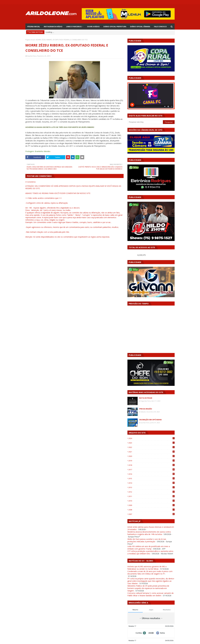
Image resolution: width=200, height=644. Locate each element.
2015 (152, 478)
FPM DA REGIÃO (146, 409)
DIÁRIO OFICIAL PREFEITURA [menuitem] (115, 27)
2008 (152, 510)
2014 (152, 483)
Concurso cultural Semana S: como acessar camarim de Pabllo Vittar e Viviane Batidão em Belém (151, 594)
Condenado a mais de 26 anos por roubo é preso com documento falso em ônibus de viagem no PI (150, 573)
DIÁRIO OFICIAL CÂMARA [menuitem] (140, 27)
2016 (152, 474)
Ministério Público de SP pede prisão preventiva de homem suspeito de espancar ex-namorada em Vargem (148, 588)
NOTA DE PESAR (146, 398)
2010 (152, 501)
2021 (152, 452)
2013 (152, 487)
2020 (152, 456)
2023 (152, 443)
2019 (152, 461)
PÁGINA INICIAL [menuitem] (34, 27)
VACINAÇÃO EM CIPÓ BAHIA (150, 420)
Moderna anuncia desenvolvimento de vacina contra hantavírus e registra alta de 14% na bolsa (149, 533)
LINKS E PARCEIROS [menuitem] (74, 27)
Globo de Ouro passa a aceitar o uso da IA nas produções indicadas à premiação (147, 540)
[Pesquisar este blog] (145, 122)
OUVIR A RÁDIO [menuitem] (93, 27)
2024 (152, 438)
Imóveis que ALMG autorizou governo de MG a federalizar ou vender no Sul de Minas (147, 568)
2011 (152, 496)
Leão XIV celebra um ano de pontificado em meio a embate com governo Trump (149, 548)
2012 (152, 492)
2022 (152, 447)
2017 (152, 470)
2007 (152, 514)
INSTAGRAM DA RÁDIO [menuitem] (53, 27)
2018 (152, 465)
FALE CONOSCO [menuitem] (160, 27)
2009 (152, 505)
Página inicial (30, 40)
